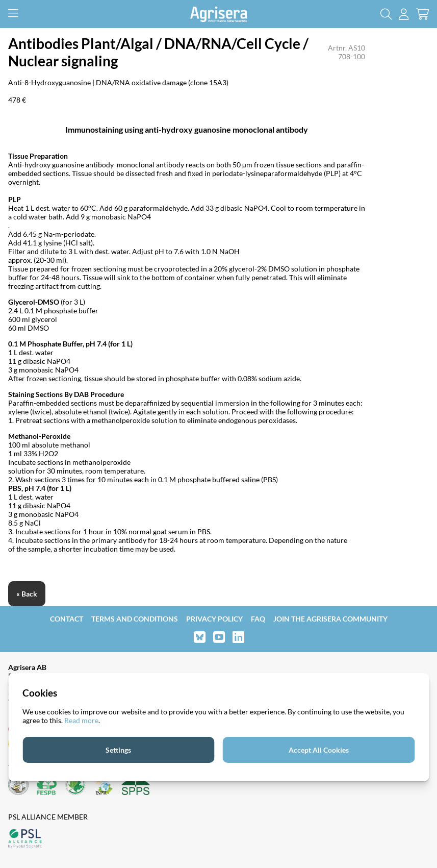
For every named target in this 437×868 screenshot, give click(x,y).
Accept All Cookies (319, 750)
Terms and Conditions (135, 619)
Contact (67, 619)
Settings (118, 750)
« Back (27, 594)
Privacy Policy (214, 619)
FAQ (258, 619)
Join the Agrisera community (330, 619)
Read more (81, 720)
